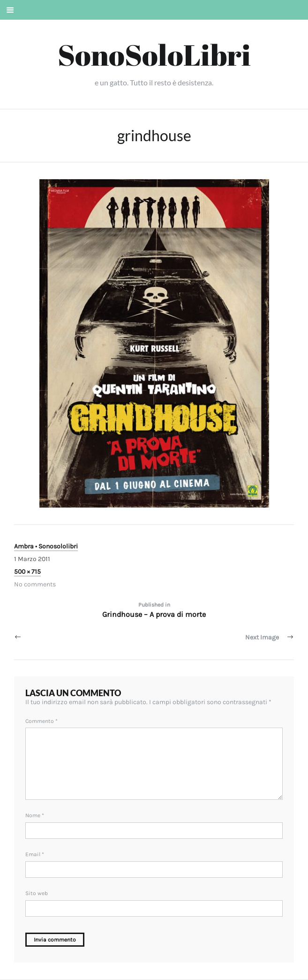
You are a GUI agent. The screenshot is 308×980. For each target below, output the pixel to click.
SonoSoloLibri (154, 54)
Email (35, 854)
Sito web (37, 893)
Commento (41, 721)
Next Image (262, 637)
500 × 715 (27, 572)
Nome (35, 815)
